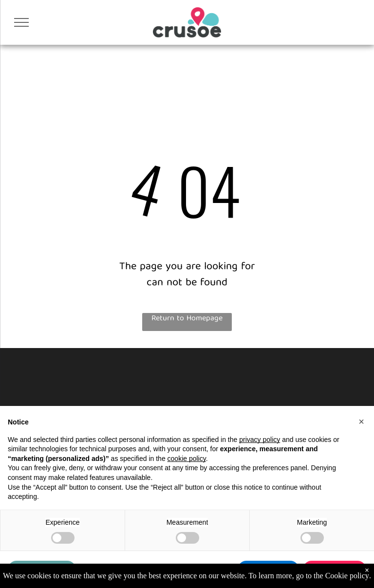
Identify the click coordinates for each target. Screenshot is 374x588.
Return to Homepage (187, 319)
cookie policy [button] (187, 459)
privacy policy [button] (260, 440)
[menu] (21, 22)
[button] (361, 422)
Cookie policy (347, 576)
